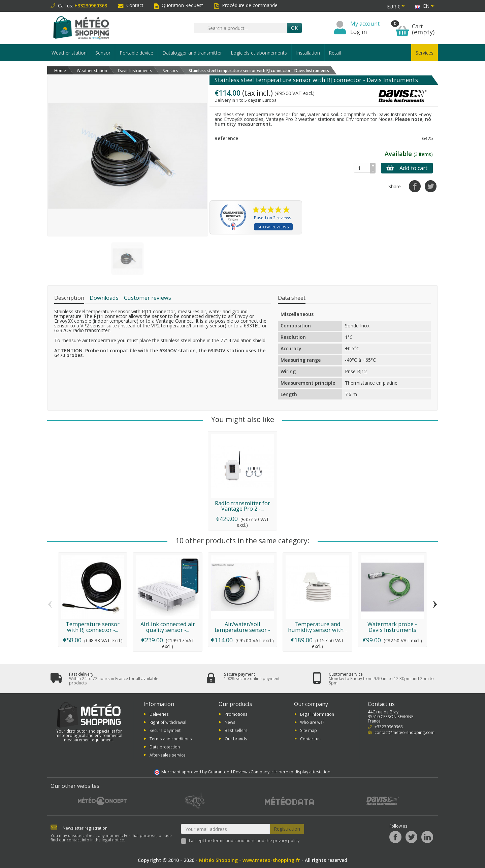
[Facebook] (395, 837)
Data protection (165, 747)
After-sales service (168, 755)
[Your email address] (225, 829)
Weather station (69, 53)
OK (294, 28)
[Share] (415, 186)
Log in (359, 32)
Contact (131, 5)
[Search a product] (240, 28)
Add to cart (407, 168)
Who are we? (312, 722)
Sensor (103, 53)
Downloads (104, 298)
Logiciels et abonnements (259, 53)
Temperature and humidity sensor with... (317, 627)
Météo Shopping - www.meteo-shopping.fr (250, 860)
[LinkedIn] (427, 837)
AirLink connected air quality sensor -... (168, 627)
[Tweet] (431, 186)
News (230, 722)
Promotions (236, 714)
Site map (309, 730)
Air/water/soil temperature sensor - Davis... (242, 630)
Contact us (310, 738)
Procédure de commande (246, 5)
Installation (308, 53)
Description (69, 298)
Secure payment (165, 730)
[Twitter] (411, 837)
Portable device (136, 53)
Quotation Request (179, 5)
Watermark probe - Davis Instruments (392, 627)
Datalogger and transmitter (192, 53)
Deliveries (159, 714)
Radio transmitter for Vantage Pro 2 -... (243, 506)
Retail (335, 53)
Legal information (317, 714)
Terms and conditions (171, 738)
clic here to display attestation (301, 772)
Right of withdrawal (168, 722)
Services (425, 53)
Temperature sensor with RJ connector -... (93, 627)
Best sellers (236, 730)
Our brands (236, 738)
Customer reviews (148, 298)
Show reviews (273, 227)
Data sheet (292, 298)
